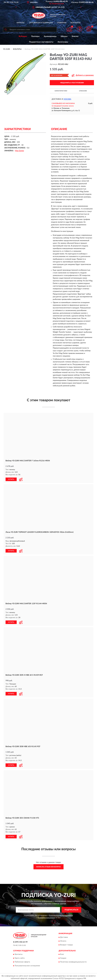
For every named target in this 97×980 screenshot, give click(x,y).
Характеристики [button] (61, 91)
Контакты (76, 23)
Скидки (63, 958)
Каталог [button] (21, 23)
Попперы (35, 36)
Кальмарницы (50, 36)
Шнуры (64, 36)
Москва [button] (67, 99)
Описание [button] (83, 91)
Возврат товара (66, 945)
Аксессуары (63, 42)
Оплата (63, 941)
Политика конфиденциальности (73, 962)
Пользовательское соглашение (27, 966)
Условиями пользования (46, 918)
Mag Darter (20, 151)
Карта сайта (20, 958)
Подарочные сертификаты (41, 42)
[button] (57, 3)
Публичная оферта (22, 962)
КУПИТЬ (11, 479)
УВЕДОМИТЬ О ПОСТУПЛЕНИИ (72, 83)
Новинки (62, 23)
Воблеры (23, 36)
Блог (62, 954)
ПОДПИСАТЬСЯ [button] (71, 910)
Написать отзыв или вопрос (48, 867)
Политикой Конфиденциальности (61, 916)
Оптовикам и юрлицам (41, 23)
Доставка (64, 937)
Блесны (75, 36)
